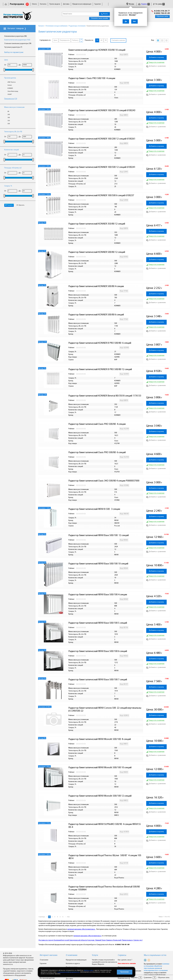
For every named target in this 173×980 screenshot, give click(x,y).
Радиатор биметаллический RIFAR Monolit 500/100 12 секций (100, 796)
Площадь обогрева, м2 (13, 168)
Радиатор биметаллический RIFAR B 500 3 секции (94, 509)
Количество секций (12, 150)
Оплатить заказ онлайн (100, 18)
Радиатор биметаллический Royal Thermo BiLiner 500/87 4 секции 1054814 (105, 857)
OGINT (10, 94)
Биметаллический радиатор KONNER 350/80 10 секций (97, 50)
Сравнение (148, 978)
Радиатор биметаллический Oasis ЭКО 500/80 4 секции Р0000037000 (104, 481)
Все (69, 917)
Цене (55, 40)
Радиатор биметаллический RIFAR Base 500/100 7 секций (98, 680)
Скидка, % (8, 186)
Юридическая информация (82, 4)
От (5, 65)
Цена (6, 60)
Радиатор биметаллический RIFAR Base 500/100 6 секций (98, 651)
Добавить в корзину (156, 57)
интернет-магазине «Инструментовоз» (81, 929)
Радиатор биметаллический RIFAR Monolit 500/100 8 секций (100, 739)
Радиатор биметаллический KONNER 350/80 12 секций (97, 224)
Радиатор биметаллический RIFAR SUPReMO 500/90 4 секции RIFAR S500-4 (105, 826)
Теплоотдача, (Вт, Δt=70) (13, 132)
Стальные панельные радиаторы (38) (18, 44)
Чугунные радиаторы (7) (13, 47)
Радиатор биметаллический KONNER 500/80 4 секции (96, 286)
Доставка (66, 4)
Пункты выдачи (55, 4)
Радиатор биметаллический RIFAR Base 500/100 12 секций (99, 535)
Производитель (10, 78)
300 (9, 118)
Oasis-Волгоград (13, 91)
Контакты (43, 4)
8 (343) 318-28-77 (162, 11)
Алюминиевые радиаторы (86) (16, 36)
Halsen (10, 85)
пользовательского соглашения (156, 971)
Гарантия (98, 4)
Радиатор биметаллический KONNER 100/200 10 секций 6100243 (102, 111)
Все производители (47, 978)
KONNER (10, 88)
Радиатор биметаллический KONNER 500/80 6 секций (96, 315)
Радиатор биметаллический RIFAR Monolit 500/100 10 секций (100, 768)
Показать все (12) (11, 99)
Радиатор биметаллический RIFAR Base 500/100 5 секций (98, 623)
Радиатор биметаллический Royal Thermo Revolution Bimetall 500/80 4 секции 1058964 (105, 888)
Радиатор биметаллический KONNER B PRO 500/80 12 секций (100, 369)
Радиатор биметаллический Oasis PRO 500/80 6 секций (97, 453)
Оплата (34, 4)
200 (9, 115)
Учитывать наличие (118, 40)
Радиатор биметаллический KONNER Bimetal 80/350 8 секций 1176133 (105, 396)
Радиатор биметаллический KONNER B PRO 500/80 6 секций (100, 343)
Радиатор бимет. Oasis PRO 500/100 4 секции (92, 78)
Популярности (65, 40)
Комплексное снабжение (127, 978)
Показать (9, 205)
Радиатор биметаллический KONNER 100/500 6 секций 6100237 (101, 196)
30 (97, 40)
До (20, 65)
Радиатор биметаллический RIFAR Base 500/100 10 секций (98, 564)
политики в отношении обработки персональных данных (157, 966)
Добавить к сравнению (156, 66)
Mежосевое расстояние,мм (14, 107)
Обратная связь (162, 16)
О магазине (44, 960)
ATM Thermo (12, 82)
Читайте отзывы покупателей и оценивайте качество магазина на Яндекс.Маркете (104, 962)
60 (101, 40)
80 (8, 112)
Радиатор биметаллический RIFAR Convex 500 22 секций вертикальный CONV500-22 (105, 709)
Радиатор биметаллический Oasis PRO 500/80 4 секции (97, 424)
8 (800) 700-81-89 (162, 13)
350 (9, 121)
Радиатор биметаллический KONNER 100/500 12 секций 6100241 (102, 167)
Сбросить (20, 205)
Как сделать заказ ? (125, 960)
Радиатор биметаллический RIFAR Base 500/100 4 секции (98, 595)
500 (9, 124)
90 (106, 40)
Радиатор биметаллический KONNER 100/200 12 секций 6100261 (102, 139)
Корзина (144, 4)
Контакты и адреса (73, 964)
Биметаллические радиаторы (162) (17, 40)
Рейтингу (75, 40)
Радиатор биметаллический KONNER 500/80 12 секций (97, 252)
